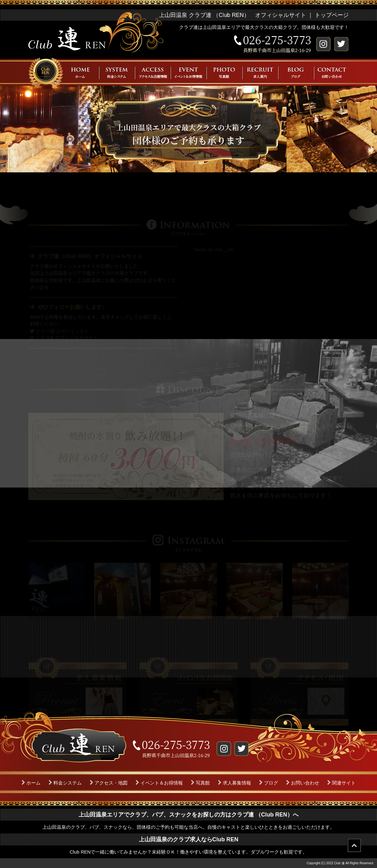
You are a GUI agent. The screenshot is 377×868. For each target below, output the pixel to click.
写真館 (203, 783)
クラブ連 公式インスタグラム (64, 338)
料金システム (68, 783)
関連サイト (344, 783)
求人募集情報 (237, 783)
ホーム (33, 783)
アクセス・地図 (111, 783)
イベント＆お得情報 (162, 783)
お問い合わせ (305, 783)
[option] (57, 591)
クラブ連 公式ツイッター (59, 331)
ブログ (271, 783)
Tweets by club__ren (213, 250)
